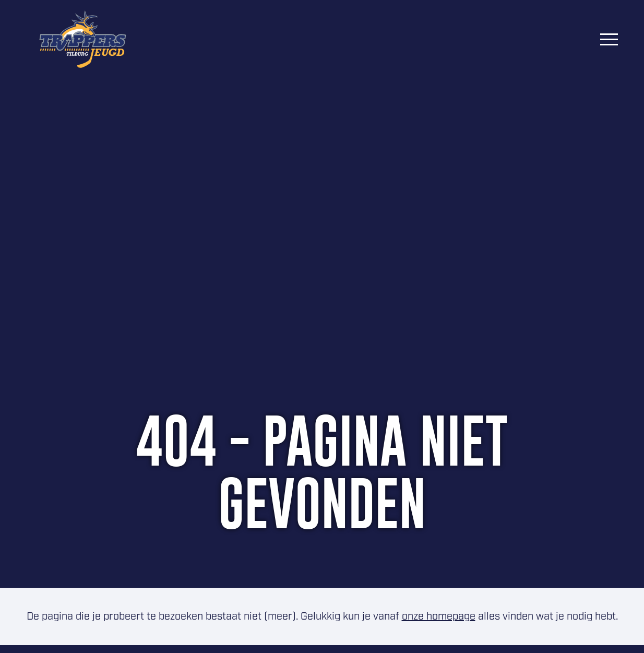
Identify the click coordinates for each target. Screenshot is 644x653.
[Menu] (609, 39)
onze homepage (439, 616)
